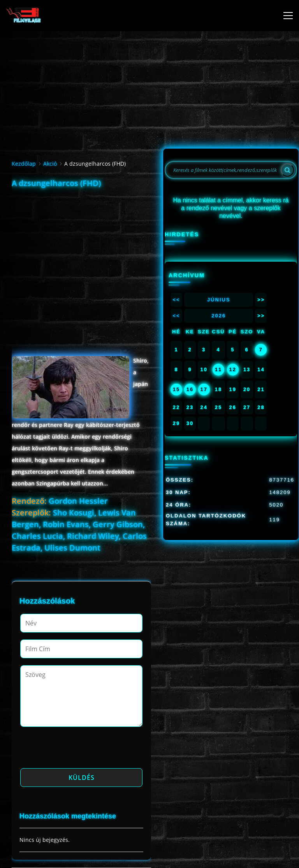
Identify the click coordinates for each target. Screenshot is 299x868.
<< (176, 300)
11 (218, 369)
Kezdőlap (24, 164)
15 (176, 389)
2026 (219, 316)
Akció (50, 164)
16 (190, 389)
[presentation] (79, 750)
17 (204, 389)
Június (219, 300)
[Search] (287, 170)
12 (233, 369)
